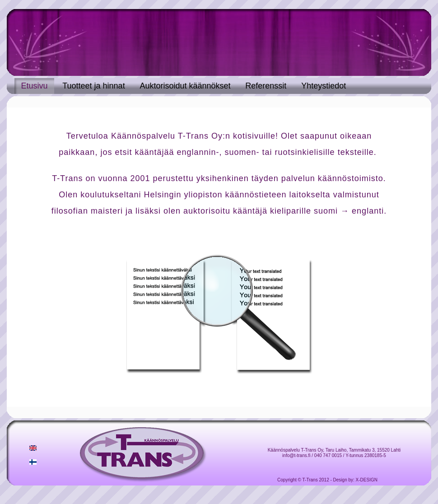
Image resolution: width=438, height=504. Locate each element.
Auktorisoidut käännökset (185, 86)
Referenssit (266, 86)
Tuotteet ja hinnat (93, 86)
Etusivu (34, 86)
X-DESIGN (367, 480)
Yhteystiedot (324, 86)
